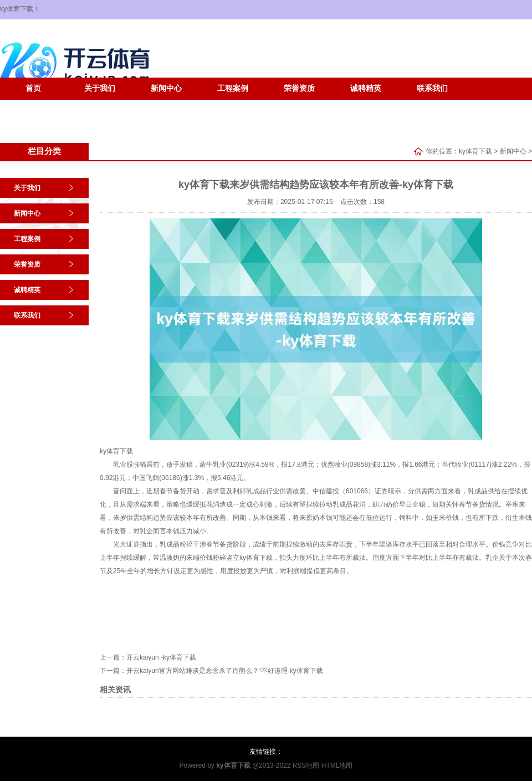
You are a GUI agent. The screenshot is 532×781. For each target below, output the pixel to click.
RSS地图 (306, 765)
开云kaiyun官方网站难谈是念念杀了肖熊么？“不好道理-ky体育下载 (225, 671)
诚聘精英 (366, 88)
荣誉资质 (299, 88)
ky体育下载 (475, 151)
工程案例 (233, 88)
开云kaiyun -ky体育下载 (161, 657)
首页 (33, 88)
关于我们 (100, 88)
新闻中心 (166, 88)
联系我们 (432, 88)
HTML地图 (337, 765)
